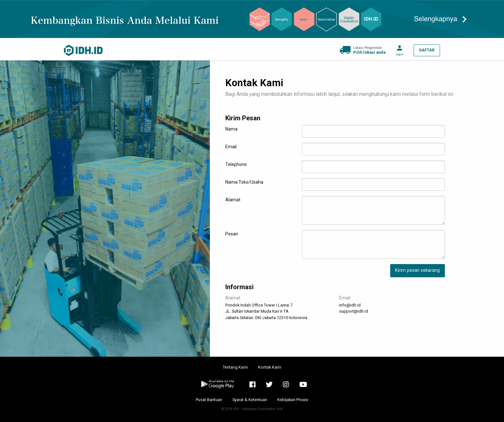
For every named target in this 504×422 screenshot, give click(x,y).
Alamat (233, 200)
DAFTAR (427, 50)
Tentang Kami (235, 367)
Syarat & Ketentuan (250, 400)
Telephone (236, 164)
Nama (231, 129)
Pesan (232, 234)
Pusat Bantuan (209, 400)
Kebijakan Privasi (293, 400)
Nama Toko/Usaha (244, 182)
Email (231, 147)
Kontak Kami (270, 367)
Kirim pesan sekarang (417, 270)
